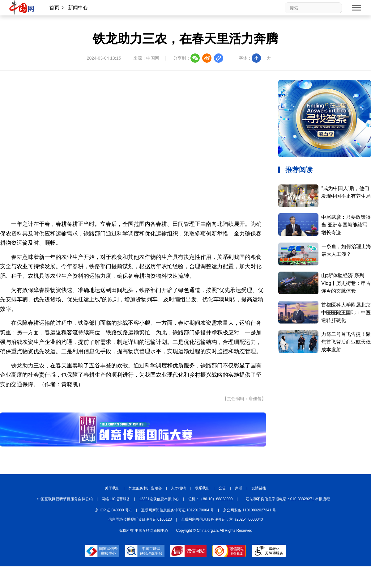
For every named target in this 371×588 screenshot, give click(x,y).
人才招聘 (178, 488)
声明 (239, 488)
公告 (222, 488)
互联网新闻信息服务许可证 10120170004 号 (177, 510)
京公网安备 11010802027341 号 (249, 510)
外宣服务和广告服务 (145, 488)
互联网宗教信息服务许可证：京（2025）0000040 (222, 519)
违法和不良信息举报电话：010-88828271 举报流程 (288, 499)
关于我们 (112, 488)
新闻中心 (78, 8)
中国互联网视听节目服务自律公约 (65, 499)
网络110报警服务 (116, 499)
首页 (54, 8)
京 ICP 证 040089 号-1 (113, 510)
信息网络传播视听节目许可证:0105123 (140, 519)
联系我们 (202, 488)
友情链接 (259, 488)
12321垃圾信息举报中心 (159, 499)
